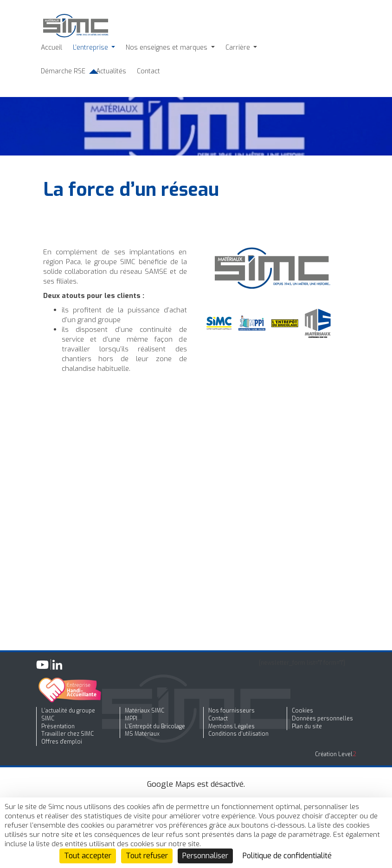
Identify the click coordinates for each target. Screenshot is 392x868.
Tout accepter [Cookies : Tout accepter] (88, 856)
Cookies (302, 711)
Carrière (239, 48)
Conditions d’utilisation (238, 734)
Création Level (336, 754)
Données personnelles (322, 719)
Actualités (111, 71)
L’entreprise (91, 48)
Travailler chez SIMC (67, 734)
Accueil (51, 48)
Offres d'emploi (62, 742)
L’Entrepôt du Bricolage (155, 726)
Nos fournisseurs (231, 711)
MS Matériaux (142, 734)
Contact (148, 71)
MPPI (131, 719)
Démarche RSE (63, 71)
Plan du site (307, 726)
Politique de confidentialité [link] (287, 856)
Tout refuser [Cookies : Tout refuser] (147, 856)
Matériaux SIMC (145, 711)
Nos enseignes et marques (167, 48)
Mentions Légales (231, 726)
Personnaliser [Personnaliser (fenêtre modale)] (205, 856)
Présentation (58, 726)
